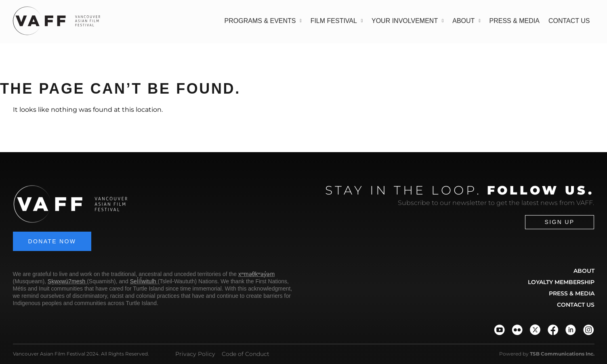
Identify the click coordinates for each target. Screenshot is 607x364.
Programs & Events (263, 21)
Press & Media (514, 21)
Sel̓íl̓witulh (143, 281)
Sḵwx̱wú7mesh (66, 281)
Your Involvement (407, 21)
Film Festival (337, 21)
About (466, 21)
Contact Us (569, 21)
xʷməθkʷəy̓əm (256, 274)
